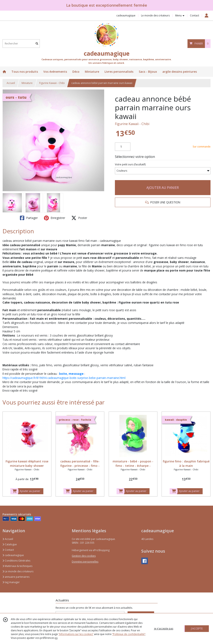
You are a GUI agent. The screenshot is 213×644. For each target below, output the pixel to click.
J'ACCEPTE (197, 629)
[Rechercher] (37, 44)
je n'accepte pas (164, 629)
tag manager (11, 582)
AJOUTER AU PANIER (163, 188)
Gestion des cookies (84, 556)
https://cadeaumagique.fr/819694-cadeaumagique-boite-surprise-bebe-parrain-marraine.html (64, 378)
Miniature (27, 83)
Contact (195, 15)
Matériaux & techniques (17, 566)
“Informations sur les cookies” (76, 634)
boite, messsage (71, 374)
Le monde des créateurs (18, 571)
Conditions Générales (16, 561)
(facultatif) (130, 164)
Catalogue (10, 544)
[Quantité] (123, 147)
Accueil (11, 83)
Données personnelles (85, 562)
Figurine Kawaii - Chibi (52, 83)
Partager (29, 218)
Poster (79, 218)
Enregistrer (55, 218)
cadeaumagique (13, 555)
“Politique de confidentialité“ (129, 634)
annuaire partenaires (16, 577)
